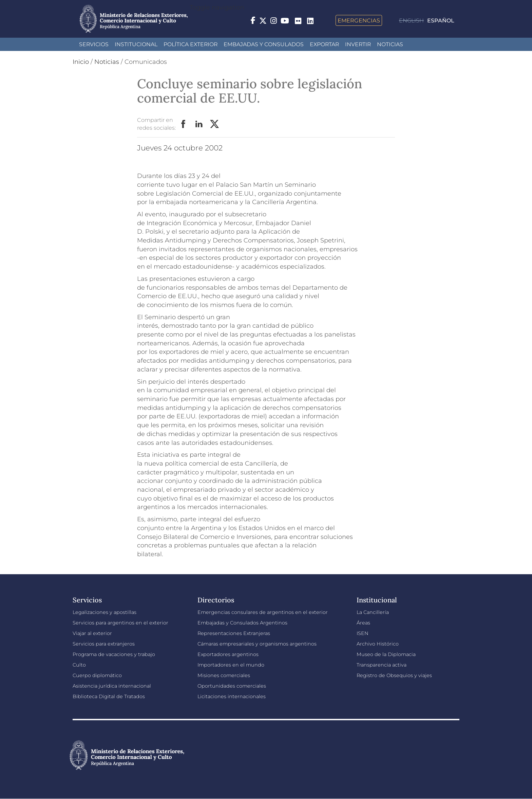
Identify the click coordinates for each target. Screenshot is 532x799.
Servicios (94, 44)
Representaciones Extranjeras (234, 633)
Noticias (390, 44)
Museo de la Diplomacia (386, 654)
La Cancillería (373, 612)
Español (441, 21)
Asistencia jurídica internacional (112, 686)
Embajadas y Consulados (264, 44)
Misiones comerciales (224, 675)
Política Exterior (191, 44)
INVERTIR (358, 44)
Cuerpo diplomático (97, 675)
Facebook (184, 124)
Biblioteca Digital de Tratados (109, 696)
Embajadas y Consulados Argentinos (242, 623)
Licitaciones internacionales (232, 696)
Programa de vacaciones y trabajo (114, 654)
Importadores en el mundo (231, 665)
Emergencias (359, 20)
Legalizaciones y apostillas (104, 612)
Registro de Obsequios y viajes (394, 675)
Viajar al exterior (92, 633)
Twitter (215, 124)
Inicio (81, 62)
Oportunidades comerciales (232, 686)
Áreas (363, 623)
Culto (79, 665)
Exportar (324, 44)
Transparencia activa (382, 665)
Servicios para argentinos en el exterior (120, 623)
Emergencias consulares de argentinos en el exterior (263, 612)
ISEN (363, 633)
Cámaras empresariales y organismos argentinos (257, 644)
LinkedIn (199, 124)
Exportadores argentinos (228, 654)
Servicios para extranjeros (104, 644)
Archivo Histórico (378, 644)
